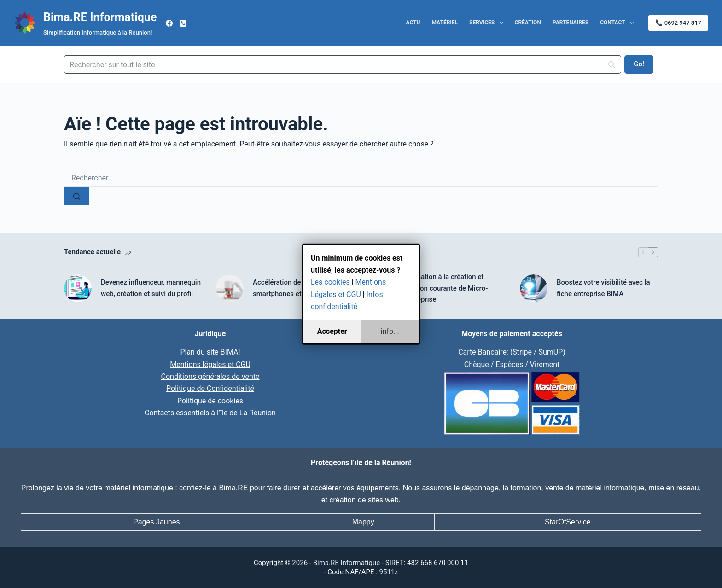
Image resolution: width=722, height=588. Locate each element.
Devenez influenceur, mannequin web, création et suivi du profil (151, 288)
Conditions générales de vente (210, 376)
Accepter (332, 331)
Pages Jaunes (156, 522)
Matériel (445, 23)
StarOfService (568, 522)
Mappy (363, 522)
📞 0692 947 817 (678, 23)
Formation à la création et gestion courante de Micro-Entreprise (446, 288)
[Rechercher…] (361, 178)
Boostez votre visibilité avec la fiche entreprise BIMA (603, 288)
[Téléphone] (183, 23)
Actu (413, 23)
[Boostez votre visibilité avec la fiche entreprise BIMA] (534, 288)
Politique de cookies (210, 401)
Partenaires (571, 23)
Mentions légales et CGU (210, 364)
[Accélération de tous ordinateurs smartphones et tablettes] (230, 288)
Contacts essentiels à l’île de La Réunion (210, 413)
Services (488, 23)
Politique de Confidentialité (210, 388)
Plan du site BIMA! (210, 352)
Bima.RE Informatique (100, 17)
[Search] (343, 64)
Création (528, 23)
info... (390, 331)
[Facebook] (169, 23)
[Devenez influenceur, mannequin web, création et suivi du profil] (78, 288)
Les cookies (330, 282)
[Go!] (639, 64)
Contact (619, 23)
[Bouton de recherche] (77, 196)
